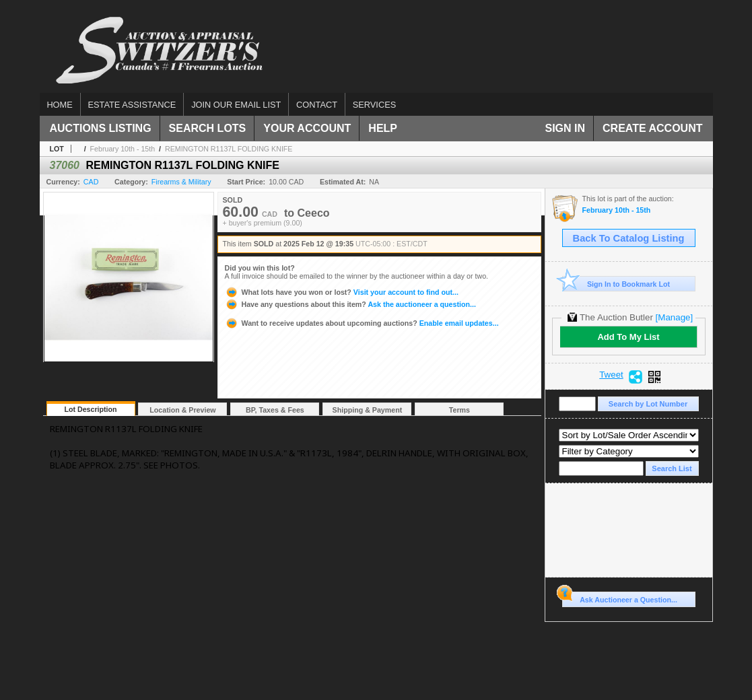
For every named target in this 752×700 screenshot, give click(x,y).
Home (59, 105)
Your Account (307, 128)
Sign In (566, 128)
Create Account (652, 128)
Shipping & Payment (368, 410)
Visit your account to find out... (342, 292)
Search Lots (208, 128)
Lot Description (90, 409)
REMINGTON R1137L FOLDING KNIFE (229, 149)
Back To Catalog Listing (629, 238)
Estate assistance (132, 105)
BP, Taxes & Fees (275, 410)
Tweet (611, 375)
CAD (91, 182)
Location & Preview (182, 410)
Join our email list (236, 105)
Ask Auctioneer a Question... (620, 598)
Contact (317, 105)
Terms (459, 410)
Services (374, 105)
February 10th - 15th (123, 149)
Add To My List (628, 337)
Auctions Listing (101, 128)
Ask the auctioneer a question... (350, 304)
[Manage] (674, 317)
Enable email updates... (362, 323)
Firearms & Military (181, 182)
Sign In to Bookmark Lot (616, 284)
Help (383, 128)
